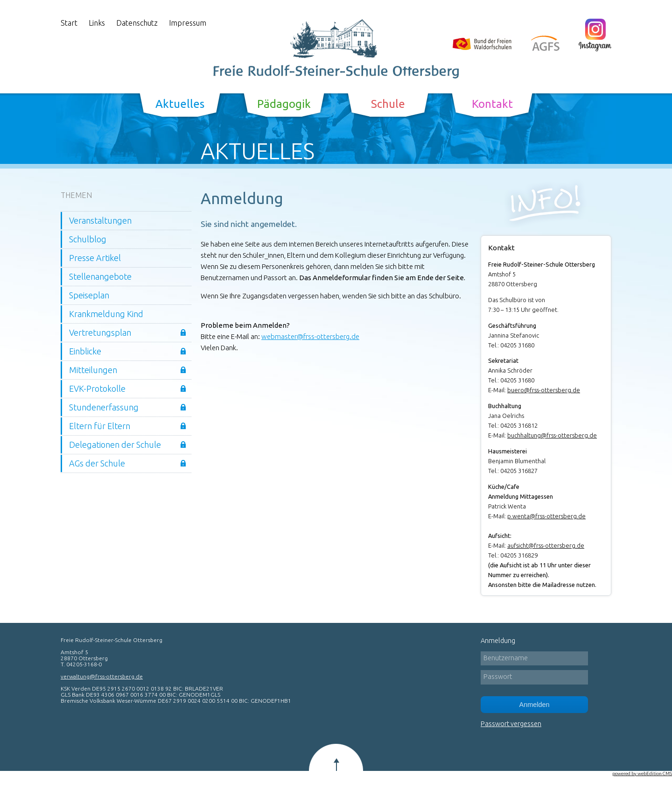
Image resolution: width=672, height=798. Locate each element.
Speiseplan (89, 295)
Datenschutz (137, 23)
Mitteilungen (93, 370)
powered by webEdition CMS (642, 773)
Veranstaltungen (100, 220)
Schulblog (88, 239)
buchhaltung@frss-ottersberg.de (552, 435)
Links (97, 23)
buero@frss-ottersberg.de (544, 390)
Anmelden (535, 705)
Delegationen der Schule (115, 445)
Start (69, 23)
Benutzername (506, 658)
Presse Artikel (95, 258)
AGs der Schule (97, 463)
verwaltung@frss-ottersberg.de (102, 676)
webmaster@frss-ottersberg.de (310, 336)
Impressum (188, 23)
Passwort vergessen (511, 724)
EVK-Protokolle (97, 388)
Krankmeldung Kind (106, 314)
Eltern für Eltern (100, 426)
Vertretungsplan (100, 332)
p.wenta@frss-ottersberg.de (546, 516)
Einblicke (85, 351)
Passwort (498, 677)
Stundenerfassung (104, 407)
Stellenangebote (100, 276)
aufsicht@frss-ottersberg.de (546, 545)
